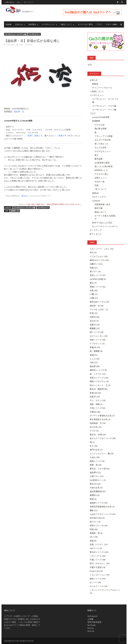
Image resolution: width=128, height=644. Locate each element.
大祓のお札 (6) (96, 488)
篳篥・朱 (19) (96, 465)
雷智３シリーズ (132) (99, 378)
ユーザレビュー (48, 24)
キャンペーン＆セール (102, 87)
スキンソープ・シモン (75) (102, 249)
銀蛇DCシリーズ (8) (98, 370)
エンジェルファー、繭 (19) (102, 453)
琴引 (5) (93, 252)
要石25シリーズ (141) (99, 552)
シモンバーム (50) (98, 556)
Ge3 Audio (92, 625)
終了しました (96, 234)
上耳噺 (90, 619)
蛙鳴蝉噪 (96, 121)
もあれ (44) (95, 457)
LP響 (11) (94, 294)
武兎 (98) (94, 290)
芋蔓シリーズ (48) (98, 560)
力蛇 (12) (94, 362)
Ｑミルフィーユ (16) (99, 586)
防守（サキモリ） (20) (100, 563)
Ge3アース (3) (96, 548)
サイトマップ (28, 2)
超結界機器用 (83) (98, 491)
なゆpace (96, 200)
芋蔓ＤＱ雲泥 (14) (98, 567)
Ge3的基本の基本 (102, 163)
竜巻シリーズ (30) (98, 340)
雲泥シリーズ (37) (98, 275)
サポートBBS (111, 24)
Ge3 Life (91, 631)
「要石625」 (25, 196)
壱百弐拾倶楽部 (94, 622)
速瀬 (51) (94, 355)
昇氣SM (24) (95, 347)
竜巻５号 (62, 135)
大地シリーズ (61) (98, 408)
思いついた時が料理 (103, 166)
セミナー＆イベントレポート (105, 226)
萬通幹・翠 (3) (96, 533)
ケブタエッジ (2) (97, 343)
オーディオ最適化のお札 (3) (102, 415)
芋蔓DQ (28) (95, 412)
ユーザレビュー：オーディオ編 (16, 34)
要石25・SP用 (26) (98, 434)
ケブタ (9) (94, 431)
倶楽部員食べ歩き (102, 204)
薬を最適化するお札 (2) (100, 419)
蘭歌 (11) (94, 510)
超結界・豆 (19, 111)
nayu (21, 44)
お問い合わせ (10, 2)
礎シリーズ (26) (97, 332)
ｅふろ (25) (95, 359)
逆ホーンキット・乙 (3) (100, 385)
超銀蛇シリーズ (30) (99, 503)
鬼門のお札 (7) (96, 450)
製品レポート (100, 212)
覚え (96, 155)
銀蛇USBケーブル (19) (99, 302)
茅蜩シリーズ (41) (98, 287)
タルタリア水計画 (102, 140)
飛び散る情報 (100, 128)
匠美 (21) (94, 313)
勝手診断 (98, 159)
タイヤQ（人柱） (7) (99, 309)
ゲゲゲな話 (99, 125)
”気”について (100, 189)
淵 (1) (92, 442)
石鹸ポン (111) (96, 264)
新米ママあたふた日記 (102, 222)
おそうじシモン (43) (99, 336)
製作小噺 (98, 208)
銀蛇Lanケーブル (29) (99, 260)
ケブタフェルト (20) (99, 256)
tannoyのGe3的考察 (101, 117)
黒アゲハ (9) (95, 522)
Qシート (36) (95, 582)
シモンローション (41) (100, 575)
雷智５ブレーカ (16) (99, 525)
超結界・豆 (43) (97, 306)
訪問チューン (100, 178)
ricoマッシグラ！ (100, 197)
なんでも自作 (100, 147)
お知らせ (19, 24)
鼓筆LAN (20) (95, 393)
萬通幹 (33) (95, 495)
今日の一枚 (99, 182)
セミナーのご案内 (85, 24)
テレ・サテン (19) (98, 400)
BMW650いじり (101, 170)
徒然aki (95, 193)
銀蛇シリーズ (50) (98, 579)
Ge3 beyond (92, 616)
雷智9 (30, 135)
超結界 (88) (95, 366)
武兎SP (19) (95, 396)
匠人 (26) (94, 446)
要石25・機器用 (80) (99, 389)
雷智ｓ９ (38, 135)
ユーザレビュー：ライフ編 (104, 109)
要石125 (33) (95, 484)
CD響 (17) (94, 298)
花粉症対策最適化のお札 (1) (102, 506)
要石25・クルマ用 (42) (100, 469)
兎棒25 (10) (95, 324)
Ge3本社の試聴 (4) (98, 279)
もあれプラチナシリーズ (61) (103, 514)
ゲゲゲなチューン (102, 151)
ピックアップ (96, 230)
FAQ (18, 2)
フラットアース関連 (103, 136)
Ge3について (66, 24)
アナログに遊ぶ (101, 174)
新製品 (95, 84)
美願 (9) (93, 541)
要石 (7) (93, 283)
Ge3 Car (91, 628)
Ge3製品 (32, 24)
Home (9, 24)
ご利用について (97, 91)
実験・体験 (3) (96, 404)
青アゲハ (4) (95, 271)
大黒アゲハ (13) (97, 476)
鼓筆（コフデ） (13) (99, 544)
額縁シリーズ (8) (97, 461)
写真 (96, 185)
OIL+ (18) (94, 537)
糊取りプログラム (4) (99, 381)
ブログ (99, 24)
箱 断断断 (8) (96, 351)
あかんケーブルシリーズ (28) (103, 438)
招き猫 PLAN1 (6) (97, 518)
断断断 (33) (95, 328)
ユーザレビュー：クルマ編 (104, 106)
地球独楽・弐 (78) (98, 423)
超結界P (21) (95, 472)
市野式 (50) (95, 317)
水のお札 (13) (96, 427)
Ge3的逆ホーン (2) (98, 480)
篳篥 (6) (93, 499)
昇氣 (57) (94, 268)
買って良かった (101, 144)
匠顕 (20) (94, 529)
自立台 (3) (94, 321)
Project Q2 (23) (96, 571)
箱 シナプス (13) (98, 374)
